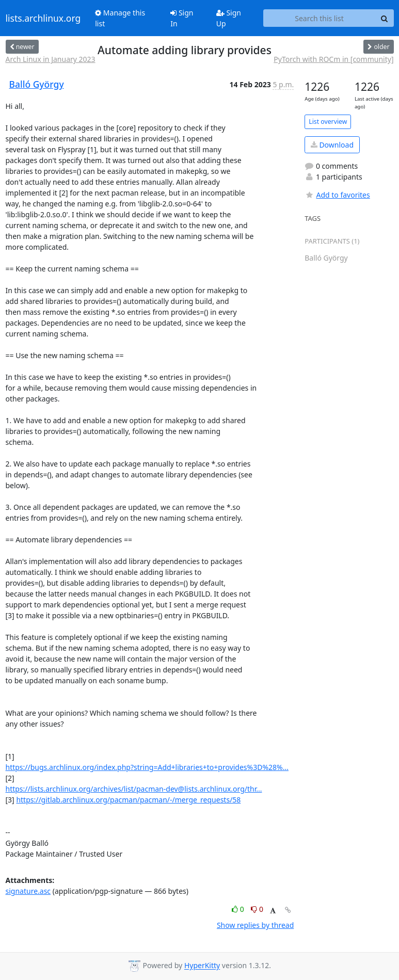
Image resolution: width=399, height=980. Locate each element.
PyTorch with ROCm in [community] (333, 59)
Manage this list (120, 18)
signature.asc (28, 891)
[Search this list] (320, 18)
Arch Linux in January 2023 (51, 59)
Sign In (182, 18)
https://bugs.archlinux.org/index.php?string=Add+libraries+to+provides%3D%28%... (147, 767)
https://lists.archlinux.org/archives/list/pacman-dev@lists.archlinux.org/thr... (134, 789)
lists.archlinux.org (43, 18)
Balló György (37, 84)
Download (332, 145)
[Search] (385, 18)
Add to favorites (337, 195)
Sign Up (229, 18)
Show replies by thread (255, 925)
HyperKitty (202, 966)
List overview (328, 122)
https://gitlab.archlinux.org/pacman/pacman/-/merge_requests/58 (128, 800)
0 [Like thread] (239, 909)
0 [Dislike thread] (257, 909)
